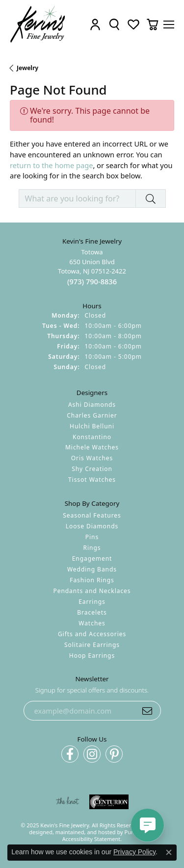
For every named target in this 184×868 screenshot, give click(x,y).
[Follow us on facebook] (70, 755)
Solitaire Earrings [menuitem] (92, 645)
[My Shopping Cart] (153, 24)
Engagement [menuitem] (92, 558)
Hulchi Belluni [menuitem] (92, 426)
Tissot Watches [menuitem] (92, 480)
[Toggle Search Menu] (114, 24)
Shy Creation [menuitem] (92, 469)
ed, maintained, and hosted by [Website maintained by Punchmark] (85, 832)
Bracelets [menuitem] (92, 612)
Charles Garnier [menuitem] (92, 415)
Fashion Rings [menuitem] (92, 580)
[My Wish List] (133, 24)
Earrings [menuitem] (92, 602)
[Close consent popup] (169, 852)
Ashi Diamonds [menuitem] (92, 405)
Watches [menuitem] (92, 623)
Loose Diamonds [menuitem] (92, 527)
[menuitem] (67, 802)
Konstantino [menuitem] (92, 437)
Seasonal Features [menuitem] (92, 516)
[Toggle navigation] (169, 25)
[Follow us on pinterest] (114, 755)
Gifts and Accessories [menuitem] (92, 634)
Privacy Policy (134, 852)
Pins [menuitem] (92, 537)
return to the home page (51, 165)
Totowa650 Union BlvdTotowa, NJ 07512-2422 (92, 267)
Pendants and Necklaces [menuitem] (92, 591)
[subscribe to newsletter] (147, 711)
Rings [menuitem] (92, 548)
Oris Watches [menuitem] (92, 459)
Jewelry (27, 68)
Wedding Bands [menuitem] (92, 569)
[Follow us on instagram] (92, 755)
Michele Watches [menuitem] (92, 448)
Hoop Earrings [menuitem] (92, 656)
